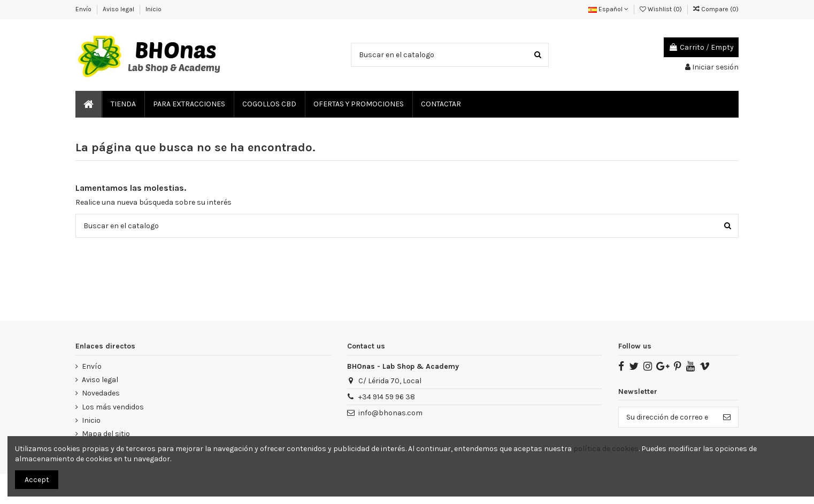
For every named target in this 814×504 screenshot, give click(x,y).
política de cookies (606, 449)
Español (608, 9)
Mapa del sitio (106, 434)
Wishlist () (662, 9)
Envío (84, 9)
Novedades (101, 393)
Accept (37, 480)
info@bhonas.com (390, 413)
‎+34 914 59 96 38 (387, 397)
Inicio (153, 9)
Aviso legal (119, 9)
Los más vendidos (113, 407)
